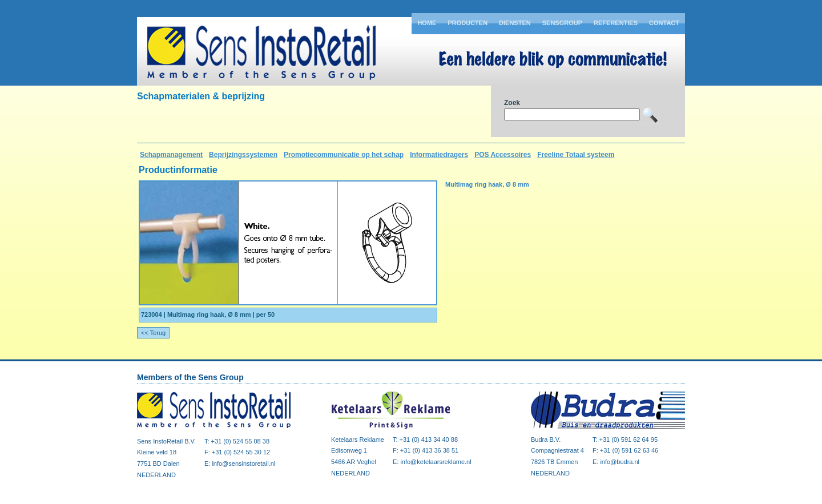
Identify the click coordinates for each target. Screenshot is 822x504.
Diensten (515, 23)
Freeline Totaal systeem (576, 155)
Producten (468, 23)
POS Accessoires (503, 155)
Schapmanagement (171, 155)
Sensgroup (562, 23)
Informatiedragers (439, 155)
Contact (664, 23)
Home (427, 23)
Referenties (616, 23)
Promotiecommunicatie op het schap (344, 155)
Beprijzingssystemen (243, 155)
